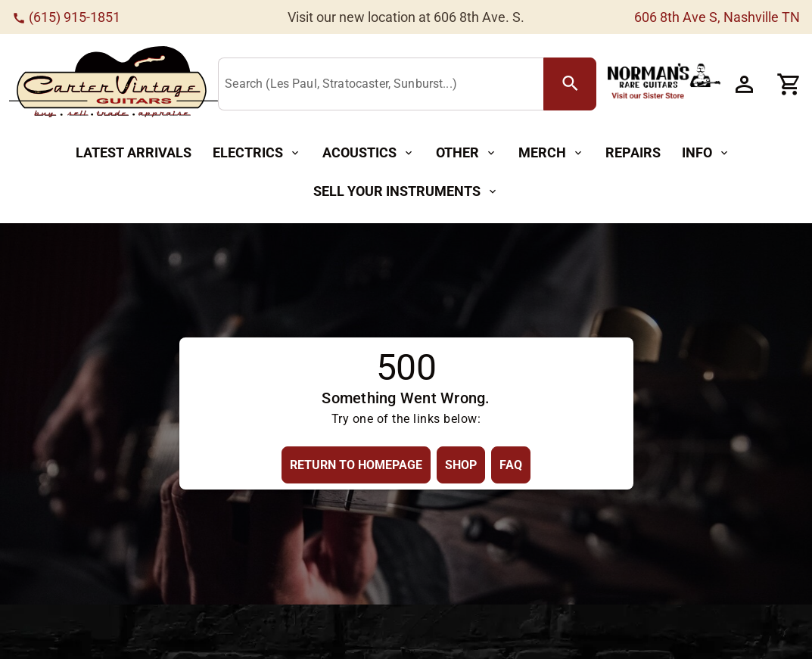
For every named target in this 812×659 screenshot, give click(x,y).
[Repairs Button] (633, 153)
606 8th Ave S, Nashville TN (717, 17)
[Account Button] (744, 84)
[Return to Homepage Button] (356, 465)
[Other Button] (467, 153)
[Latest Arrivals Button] (134, 153)
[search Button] (570, 84)
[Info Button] (706, 153)
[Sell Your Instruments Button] (406, 192)
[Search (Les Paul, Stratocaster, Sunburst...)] (384, 85)
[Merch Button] (551, 153)
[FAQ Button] (511, 465)
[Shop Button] (461, 465)
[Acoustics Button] (369, 153)
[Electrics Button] (257, 153)
